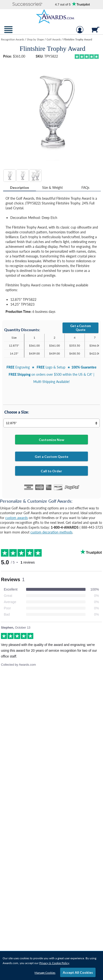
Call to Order (51, 471)
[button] (27, 4)
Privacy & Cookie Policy (54, 963)
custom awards (17, 518)
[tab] (20, 188)
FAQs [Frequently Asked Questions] (85, 187)
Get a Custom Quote (80, 328)
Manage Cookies (45, 973)
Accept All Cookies (78, 972)
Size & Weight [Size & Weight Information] (52, 187)
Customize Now (51, 440)
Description (20, 187)
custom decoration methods (51, 532)
